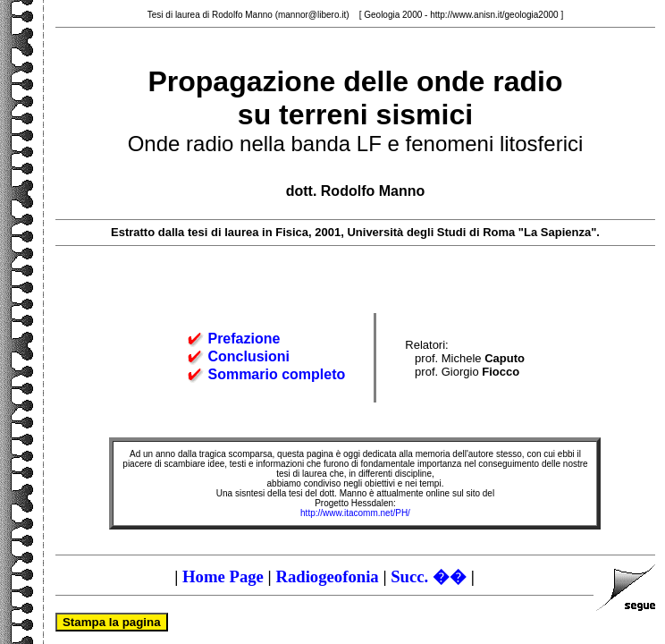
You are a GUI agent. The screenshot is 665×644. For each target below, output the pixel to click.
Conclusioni (248, 356)
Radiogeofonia (327, 576)
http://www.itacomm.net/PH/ (355, 513)
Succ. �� (429, 576)
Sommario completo (276, 374)
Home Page (223, 576)
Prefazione (244, 339)
